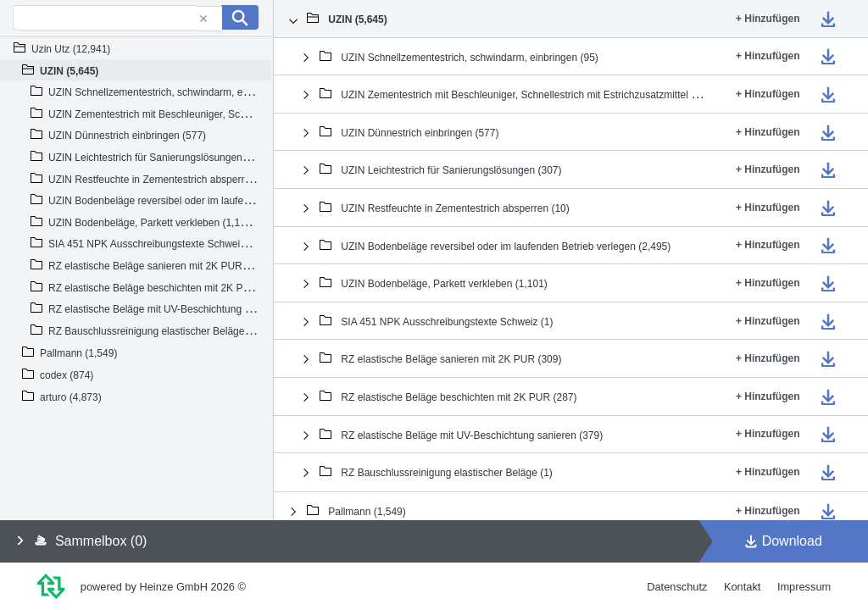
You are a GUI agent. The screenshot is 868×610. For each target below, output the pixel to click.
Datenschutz (677, 587)
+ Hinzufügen (768, 19)
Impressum (804, 587)
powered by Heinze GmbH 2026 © (163, 587)
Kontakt (742, 587)
